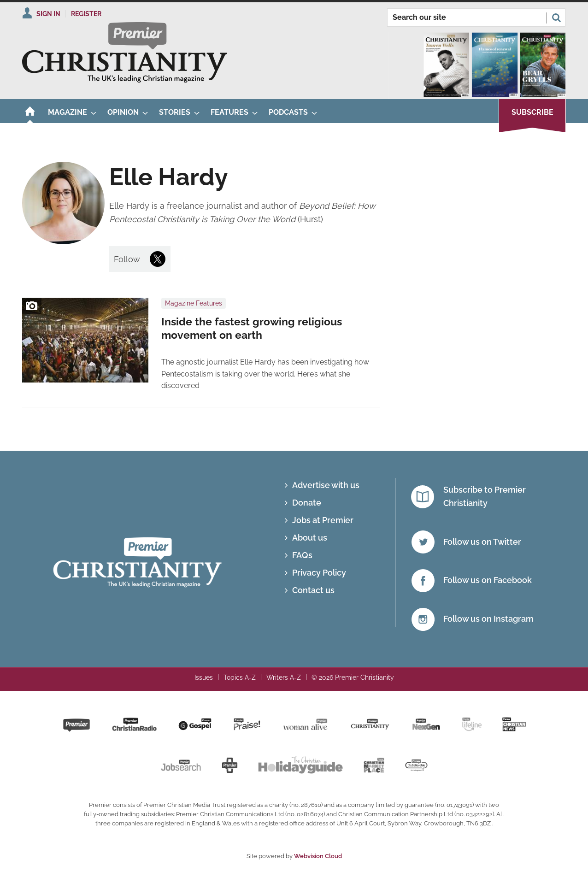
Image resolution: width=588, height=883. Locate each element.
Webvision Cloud (318, 856)
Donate (307, 503)
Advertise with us (326, 485)
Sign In (48, 14)
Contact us (313, 590)
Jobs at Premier (323, 520)
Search (556, 18)
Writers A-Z (284, 677)
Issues (204, 677)
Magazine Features (194, 303)
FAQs (302, 555)
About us (310, 538)
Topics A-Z (240, 677)
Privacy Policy (319, 573)
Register (86, 14)
